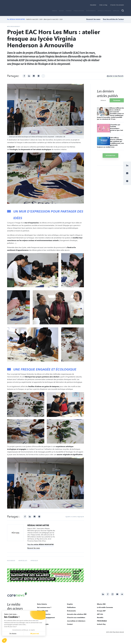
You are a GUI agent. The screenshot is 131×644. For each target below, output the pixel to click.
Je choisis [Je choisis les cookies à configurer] (13, 634)
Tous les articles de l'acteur (113, 19)
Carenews (117, 100)
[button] (4, 640)
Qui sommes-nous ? (44, 607)
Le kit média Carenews (105, 607)
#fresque (34, 561)
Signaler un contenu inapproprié (75, 517)
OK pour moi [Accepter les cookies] (35, 634)
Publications (79, 11)
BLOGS (61, 11)
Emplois (116, 11)
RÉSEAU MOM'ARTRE (17, 19)
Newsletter (93, 5)
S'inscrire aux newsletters (76, 617)
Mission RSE (101, 604)
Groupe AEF (101, 611)
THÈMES (69, 11)
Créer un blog (103, 5)
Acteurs (103, 100)
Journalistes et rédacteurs (76, 621)
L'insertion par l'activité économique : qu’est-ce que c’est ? (116, 128)
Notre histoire (42, 604)
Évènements (91, 11)
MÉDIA (55, 11)
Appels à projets (104, 11)
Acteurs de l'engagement (46, 617)
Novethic (100, 617)
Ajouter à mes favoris (115, 76)
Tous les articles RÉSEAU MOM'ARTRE (40, 544)
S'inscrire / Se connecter (117, 5)
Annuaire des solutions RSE (77, 614)
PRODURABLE (102, 621)
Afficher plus (110, 155)
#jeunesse (11, 561)
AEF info (100, 614)
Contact (70, 624)
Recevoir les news (93, 19)
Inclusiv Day (101, 624)
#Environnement (14, 27)
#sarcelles (23, 561)
